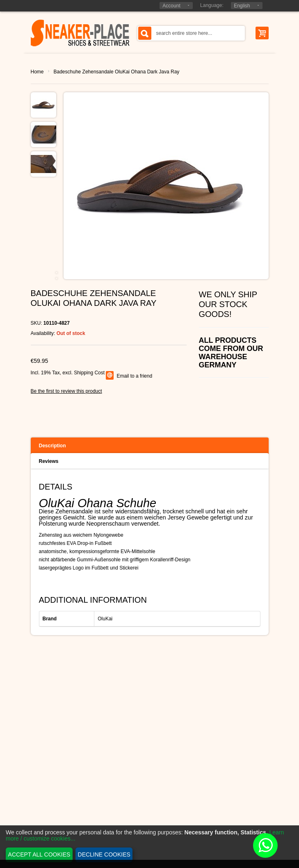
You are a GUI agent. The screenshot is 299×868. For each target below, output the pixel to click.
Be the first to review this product (66, 391)
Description (52, 446)
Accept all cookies (39, 854)
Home (37, 72)
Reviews (49, 461)
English (242, 6)
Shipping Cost (89, 373)
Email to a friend (134, 376)
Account (171, 6)
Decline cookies (104, 854)
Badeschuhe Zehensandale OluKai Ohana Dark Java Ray (117, 72)
